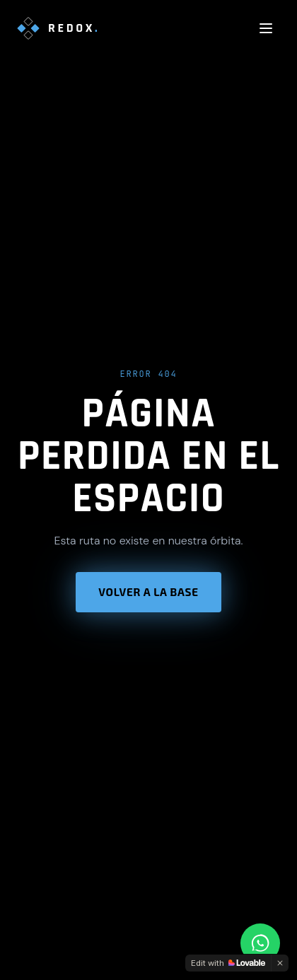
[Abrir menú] (266, 28)
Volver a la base (148, 592)
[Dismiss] (280, 963)
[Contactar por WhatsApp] (260, 943)
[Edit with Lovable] (228, 963)
